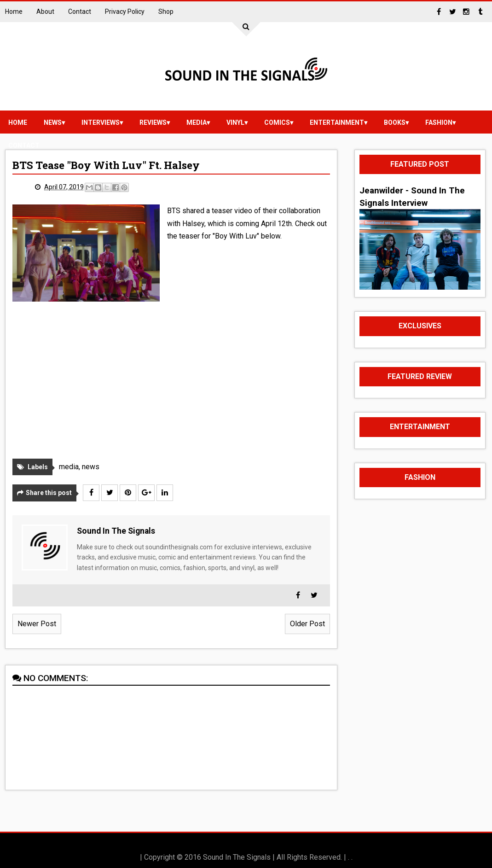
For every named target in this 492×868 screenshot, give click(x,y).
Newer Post (37, 624)
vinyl (235, 122)
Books (395, 122)
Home (14, 12)
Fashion (439, 122)
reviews (153, 122)
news (53, 122)
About (45, 12)
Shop (166, 12)
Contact (80, 12)
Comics (277, 122)
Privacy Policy (125, 12)
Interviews (101, 122)
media (197, 122)
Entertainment (337, 122)
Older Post (307, 624)
